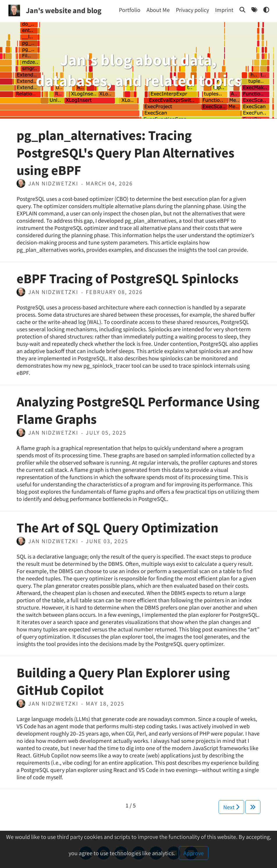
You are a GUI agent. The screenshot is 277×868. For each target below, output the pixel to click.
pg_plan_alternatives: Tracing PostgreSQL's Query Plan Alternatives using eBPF (125, 153)
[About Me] (158, 10)
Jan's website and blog (64, 10)
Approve (194, 853)
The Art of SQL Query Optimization (117, 528)
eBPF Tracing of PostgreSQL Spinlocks (127, 279)
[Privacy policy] (192, 10)
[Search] (242, 10)
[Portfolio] (130, 10)
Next (231, 807)
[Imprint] (224, 10)
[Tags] (254, 10)
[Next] (253, 807)
